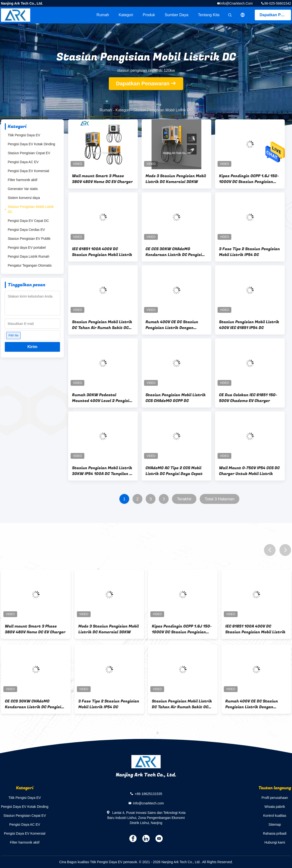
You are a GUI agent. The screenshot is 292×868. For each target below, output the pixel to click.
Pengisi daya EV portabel (27, 248)
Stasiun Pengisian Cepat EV (29, 153)
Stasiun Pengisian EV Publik (29, 239)
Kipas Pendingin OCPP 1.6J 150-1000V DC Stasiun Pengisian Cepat (249, 179)
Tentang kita (209, 15)
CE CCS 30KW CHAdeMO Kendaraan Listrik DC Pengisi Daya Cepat (174, 252)
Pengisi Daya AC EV (23, 162)
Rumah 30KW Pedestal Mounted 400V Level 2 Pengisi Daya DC (101, 398)
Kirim (33, 347)
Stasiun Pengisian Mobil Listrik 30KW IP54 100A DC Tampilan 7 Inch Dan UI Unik (102, 471)
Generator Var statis (23, 189)
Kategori (126, 15)
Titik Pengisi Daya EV (24, 135)
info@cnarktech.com (237, 3)
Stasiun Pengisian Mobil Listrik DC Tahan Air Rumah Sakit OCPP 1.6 (103, 325)
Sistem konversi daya (24, 198)
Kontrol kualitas (275, 816)
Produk (149, 15)
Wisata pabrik (275, 807)
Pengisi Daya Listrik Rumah (29, 256)
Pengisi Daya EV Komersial (28, 171)
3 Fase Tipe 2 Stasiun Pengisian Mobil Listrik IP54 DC (249, 252)
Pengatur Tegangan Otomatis (30, 265)
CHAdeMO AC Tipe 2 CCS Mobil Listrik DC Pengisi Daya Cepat (174, 471)
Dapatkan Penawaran (275, 15)
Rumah (103, 15)
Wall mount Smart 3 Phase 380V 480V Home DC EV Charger (102, 179)
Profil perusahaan (275, 798)
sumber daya (176, 15)
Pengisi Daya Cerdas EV (26, 230)
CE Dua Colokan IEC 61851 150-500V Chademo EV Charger (248, 398)
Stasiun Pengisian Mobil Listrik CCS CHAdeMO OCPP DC (176, 398)
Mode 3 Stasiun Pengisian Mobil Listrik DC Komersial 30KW (176, 179)
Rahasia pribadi (275, 833)
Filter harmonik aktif (22, 180)
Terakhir (184, 499)
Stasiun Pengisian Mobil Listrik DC (31, 209)
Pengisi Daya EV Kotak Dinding (31, 144)
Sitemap (275, 824)
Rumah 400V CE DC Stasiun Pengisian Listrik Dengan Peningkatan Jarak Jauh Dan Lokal (174, 325)
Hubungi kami (275, 842)
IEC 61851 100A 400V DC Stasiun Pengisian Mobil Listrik (102, 252)
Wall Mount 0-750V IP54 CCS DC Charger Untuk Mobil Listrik (249, 471)
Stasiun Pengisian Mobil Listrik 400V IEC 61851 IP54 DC (249, 325)
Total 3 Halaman (220, 499)
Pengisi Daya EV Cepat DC (28, 221)
